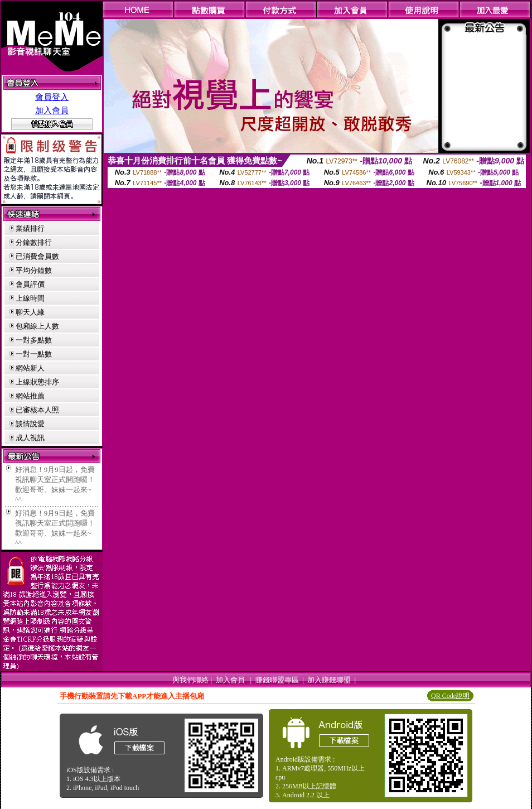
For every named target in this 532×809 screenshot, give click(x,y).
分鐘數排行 (34, 242)
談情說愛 (30, 424)
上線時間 (30, 298)
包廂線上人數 (37, 326)
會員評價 (30, 284)
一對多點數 (34, 340)
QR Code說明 (450, 696)
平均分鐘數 (34, 270)
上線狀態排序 (37, 382)
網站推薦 (30, 396)
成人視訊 (30, 438)
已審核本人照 (37, 410)
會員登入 (52, 97)
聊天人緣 (30, 312)
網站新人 (30, 368)
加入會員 (52, 110)
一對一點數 (34, 354)
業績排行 (30, 228)
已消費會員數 (37, 256)
